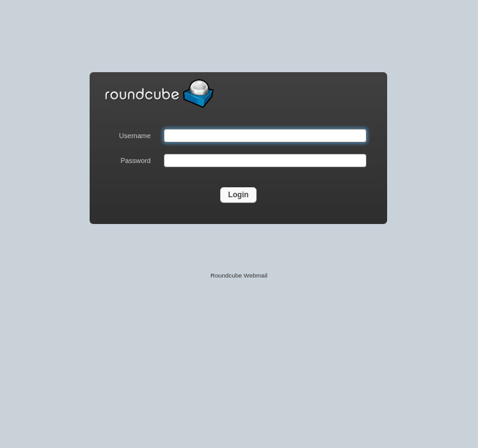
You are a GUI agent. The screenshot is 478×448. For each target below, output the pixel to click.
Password (136, 161)
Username (135, 136)
